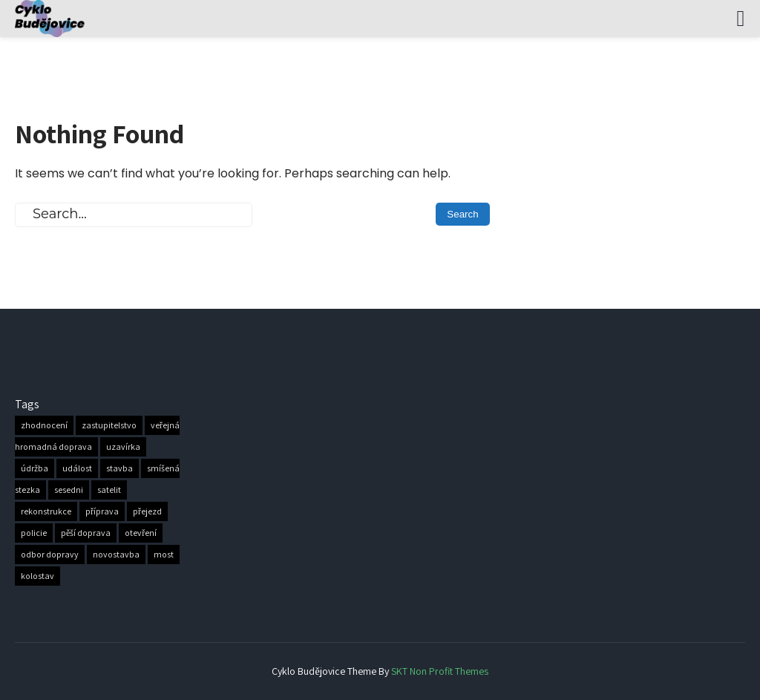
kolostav (37, 576)
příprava (102, 512)
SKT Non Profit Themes (440, 671)
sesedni (69, 490)
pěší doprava (86, 533)
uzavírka (123, 447)
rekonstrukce (46, 512)
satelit (109, 490)
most (164, 555)
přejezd (147, 512)
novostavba (116, 555)
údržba (35, 469)
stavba (119, 469)
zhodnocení (44, 426)
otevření (141, 533)
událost (77, 469)
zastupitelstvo (109, 426)
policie (34, 533)
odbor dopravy (50, 555)
